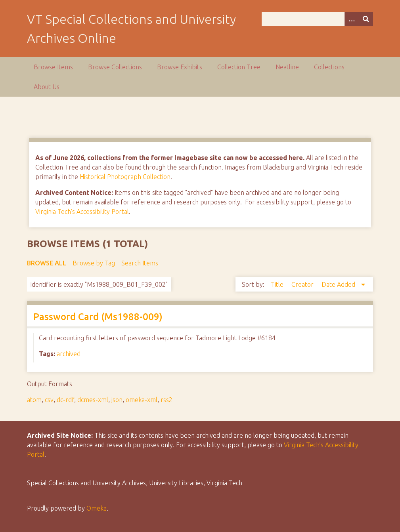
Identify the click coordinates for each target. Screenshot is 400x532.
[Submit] (366, 19)
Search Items (140, 263)
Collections (329, 67)
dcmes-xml (93, 400)
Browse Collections (115, 67)
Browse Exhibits (180, 67)
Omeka (97, 508)
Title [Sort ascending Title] (278, 284)
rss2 (167, 400)
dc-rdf (65, 400)
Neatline (287, 67)
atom (34, 400)
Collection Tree (239, 67)
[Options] (352, 19)
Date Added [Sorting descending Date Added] (339, 284)
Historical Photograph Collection (125, 177)
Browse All (47, 263)
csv (49, 400)
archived (69, 354)
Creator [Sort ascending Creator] (303, 284)
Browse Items (53, 67)
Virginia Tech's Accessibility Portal (82, 212)
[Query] (317, 19)
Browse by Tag (94, 263)
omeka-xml (142, 400)
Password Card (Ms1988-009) (98, 317)
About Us (47, 87)
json (117, 400)
